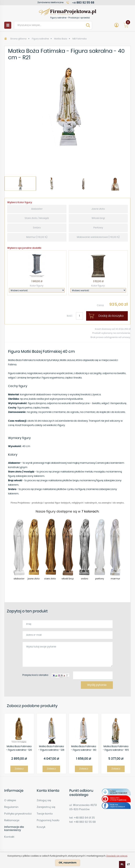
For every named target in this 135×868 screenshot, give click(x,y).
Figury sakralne (40, 39)
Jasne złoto (98, 209)
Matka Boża (61, 39)
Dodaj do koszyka (111, 316)
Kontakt (9, 837)
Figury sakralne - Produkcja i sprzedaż (67, 11)
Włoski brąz (98, 218)
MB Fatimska (80, 39)
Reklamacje (12, 820)
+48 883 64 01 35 (84, 818)
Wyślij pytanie (97, 685)
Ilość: (70, 316)
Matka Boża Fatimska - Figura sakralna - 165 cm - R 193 (116, 749)
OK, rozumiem (68, 863)
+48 (83, 3)
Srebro (37, 228)
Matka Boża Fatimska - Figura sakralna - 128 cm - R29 (51, 749)
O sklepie (10, 800)
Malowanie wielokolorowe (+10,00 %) (98, 237)
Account (116, 25)
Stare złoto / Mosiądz (37, 218)
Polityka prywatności (18, 814)
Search (88, 25)
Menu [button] (8, 25)
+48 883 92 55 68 (85, 822)
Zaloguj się (44, 800)
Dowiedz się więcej (117, 856)
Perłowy (98, 228)
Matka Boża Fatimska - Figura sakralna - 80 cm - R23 (84, 749)
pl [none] (122, 864)
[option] (67, 106)
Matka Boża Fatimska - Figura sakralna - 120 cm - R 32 (19, 749)
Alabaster (37, 209)
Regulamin (11, 807)
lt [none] (128, 864)
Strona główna (18, 39)
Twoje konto (45, 814)
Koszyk (41, 827)
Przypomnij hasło (48, 820)
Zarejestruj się (46, 807)
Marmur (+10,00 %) (37, 237)
